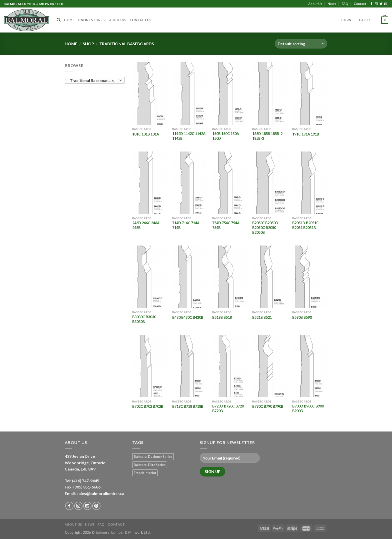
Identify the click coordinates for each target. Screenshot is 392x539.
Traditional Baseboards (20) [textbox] (95, 80)
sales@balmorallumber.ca (100, 493)
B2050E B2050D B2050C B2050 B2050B (265, 227)
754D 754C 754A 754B (226, 225)
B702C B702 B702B (148, 406)
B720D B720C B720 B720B (228, 408)
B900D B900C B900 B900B (308, 408)
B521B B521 (262, 317)
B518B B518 (222, 317)
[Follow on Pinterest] (96, 506)
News (332, 4)
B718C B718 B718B (188, 406)
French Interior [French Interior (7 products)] (145, 473)
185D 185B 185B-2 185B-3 (267, 136)
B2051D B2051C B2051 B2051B (305, 225)
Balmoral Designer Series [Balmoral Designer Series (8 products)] (153, 456)
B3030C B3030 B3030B (144, 319)
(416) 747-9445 (86, 481)
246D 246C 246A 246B (146, 225)
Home (69, 20)
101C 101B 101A (146, 134)
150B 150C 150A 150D (226, 136)
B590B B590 (302, 317)
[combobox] (95, 80)
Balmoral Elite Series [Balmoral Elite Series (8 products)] (150, 465)
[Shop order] (301, 44)
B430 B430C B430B (188, 317)
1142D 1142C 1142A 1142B (189, 136)
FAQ (345, 4)
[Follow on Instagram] (376, 4)
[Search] (59, 20)
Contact (360, 4)
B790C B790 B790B (268, 406)
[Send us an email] (386, 4)
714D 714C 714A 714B (186, 225)
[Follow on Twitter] (381, 4)
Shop (88, 44)
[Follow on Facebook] (371, 4)
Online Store (92, 20)
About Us (315, 4)
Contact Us (141, 20)
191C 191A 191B (306, 134)
